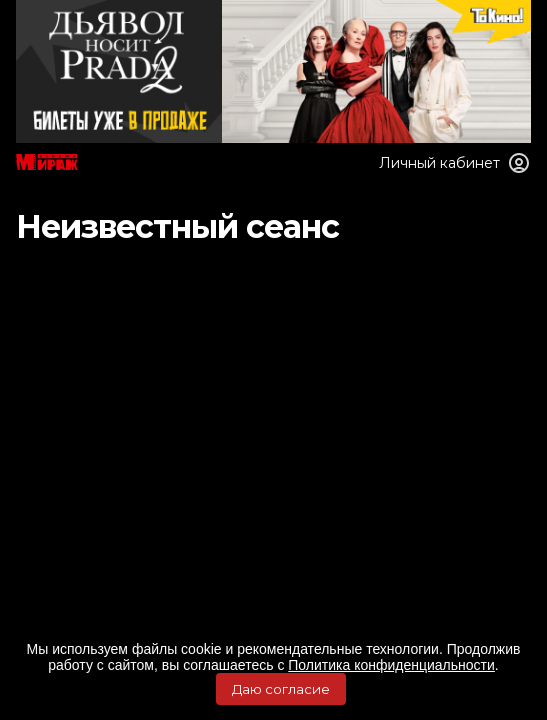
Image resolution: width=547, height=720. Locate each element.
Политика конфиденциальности (391, 665)
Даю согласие (281, 689)
